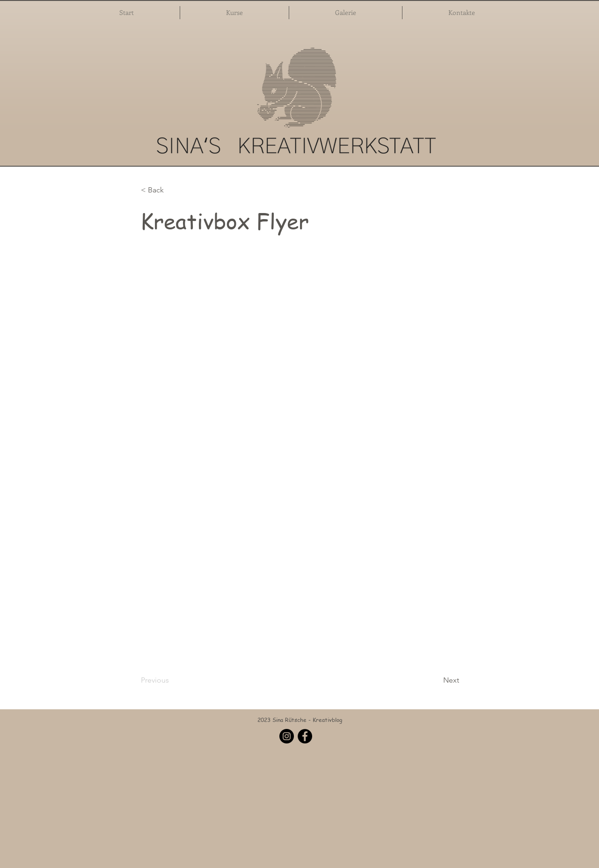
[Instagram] (287, 736)
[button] (234, 13)
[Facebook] (305, 736)
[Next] (436, 680)
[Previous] (172, 680)
